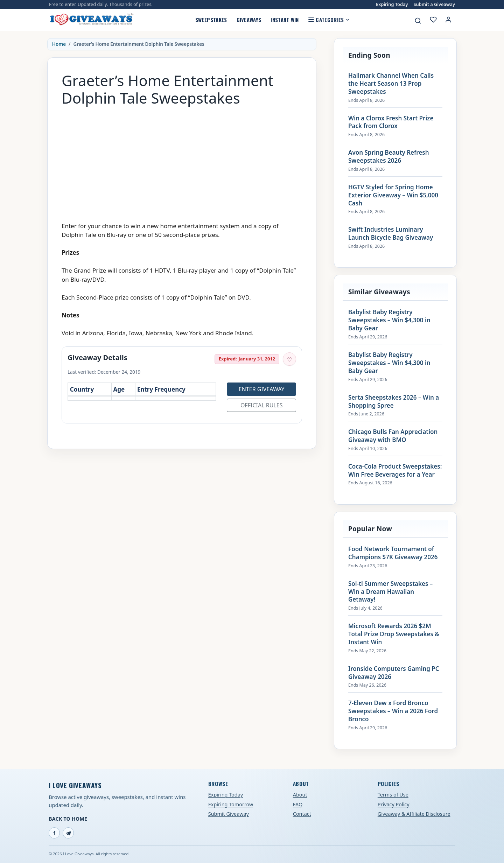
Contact (302, 814)
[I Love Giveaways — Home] (91, 20)
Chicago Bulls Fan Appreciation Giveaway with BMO (393, 436)
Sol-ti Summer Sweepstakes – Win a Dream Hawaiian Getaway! (390, 592)
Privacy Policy (394, 804)
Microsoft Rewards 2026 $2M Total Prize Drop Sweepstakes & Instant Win (394, 634)
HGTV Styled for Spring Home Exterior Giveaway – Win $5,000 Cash (393, 195)
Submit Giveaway (229, 814)
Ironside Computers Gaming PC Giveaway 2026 (394, 673)
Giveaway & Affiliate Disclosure (414, 814)
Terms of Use (393, 795)
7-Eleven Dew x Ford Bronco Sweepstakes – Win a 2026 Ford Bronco (393, 711)
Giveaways (249, 20)
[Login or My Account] (448, 20)
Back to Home (68, 819)
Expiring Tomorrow (231, 804)
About (300, 795)
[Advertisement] (182, 161)
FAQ (298, 804)
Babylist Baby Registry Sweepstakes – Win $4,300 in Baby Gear (389, 320)
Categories (329, 20)
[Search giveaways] (418, 21)
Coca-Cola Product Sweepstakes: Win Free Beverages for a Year (395, 471)
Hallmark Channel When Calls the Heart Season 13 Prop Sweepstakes (391, 84)
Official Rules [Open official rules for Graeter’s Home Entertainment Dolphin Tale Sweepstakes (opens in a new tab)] (262, 405)
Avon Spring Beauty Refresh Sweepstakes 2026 (389, 157)
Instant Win (285, 20)
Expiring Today (392, 4)
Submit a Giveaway (434, 4)
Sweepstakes (211, 20)
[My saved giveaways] (433, 20)
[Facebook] (54, 833)
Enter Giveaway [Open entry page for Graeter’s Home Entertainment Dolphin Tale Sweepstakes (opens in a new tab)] (262, 389)
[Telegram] (68, 833)
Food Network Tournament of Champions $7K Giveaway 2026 (393, 553)
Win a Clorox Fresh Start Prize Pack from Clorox (391, 122)
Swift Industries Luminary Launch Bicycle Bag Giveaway (391, 234)
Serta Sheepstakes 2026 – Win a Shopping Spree (394, 402)
